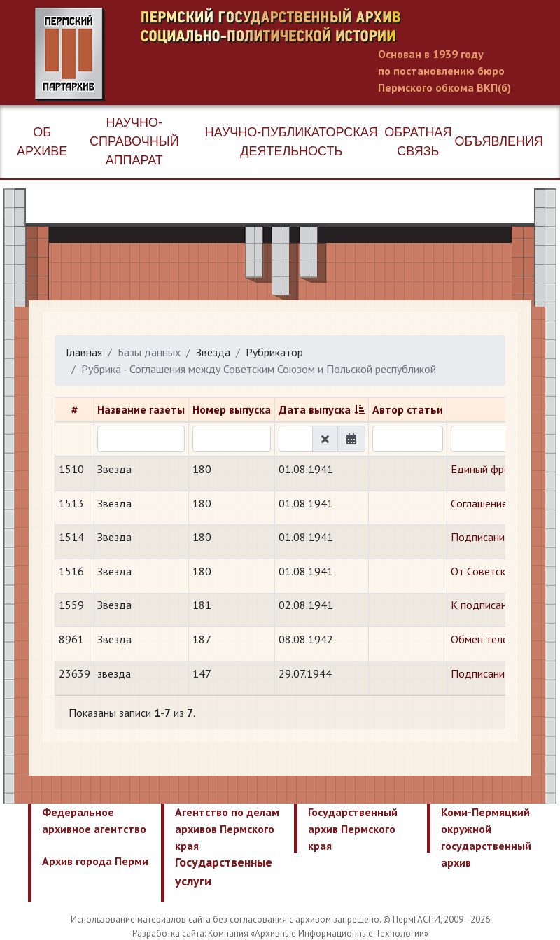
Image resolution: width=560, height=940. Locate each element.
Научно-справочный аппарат (134, 141)
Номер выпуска (232, 409)
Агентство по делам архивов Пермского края (227, 829)
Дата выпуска (315, 409)
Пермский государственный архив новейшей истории (297, 55)
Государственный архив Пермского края (353, 829)
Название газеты (141, 409)
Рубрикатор (274, 352)
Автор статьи (408, 409)
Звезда (213, 352)
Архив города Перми (95, 861)
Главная (84, 352)
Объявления (499, 141)
